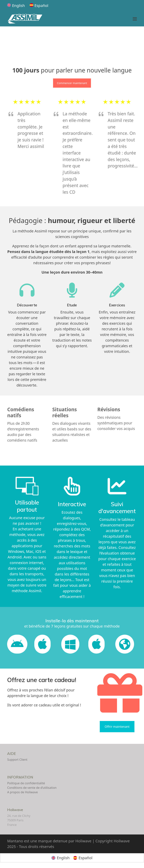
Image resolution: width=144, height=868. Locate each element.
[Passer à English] (16, 6)
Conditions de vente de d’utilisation (32, 788)
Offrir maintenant (117, 727)
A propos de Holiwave (22, 792)
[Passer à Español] (39, 6)
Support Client (17, 760)
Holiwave (15, 810)
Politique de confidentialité (26, 783)
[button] (135, 19)
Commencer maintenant (72, 83)
